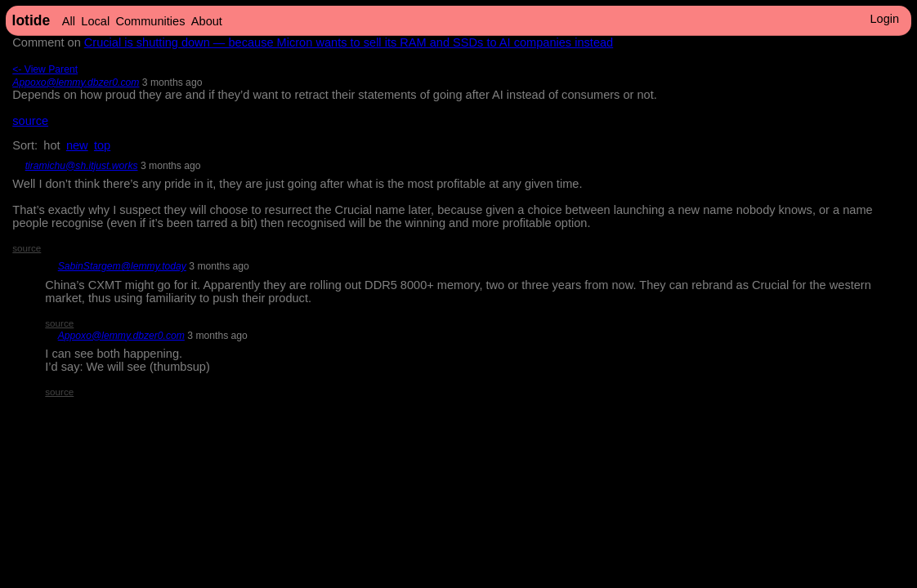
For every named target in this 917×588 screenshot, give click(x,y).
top (102, 145)
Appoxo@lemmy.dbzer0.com (76, 82)
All (69, 21)
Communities (150, 21)
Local (95, 21)
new (77, 145)
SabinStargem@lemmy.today (122, 266)
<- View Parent (45, 69)
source (30, 121)
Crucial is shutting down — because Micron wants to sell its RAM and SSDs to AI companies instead (349, 42)
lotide (31, 20)
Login (884, 19)
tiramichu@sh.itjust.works (82, 166)
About (207, 21)
